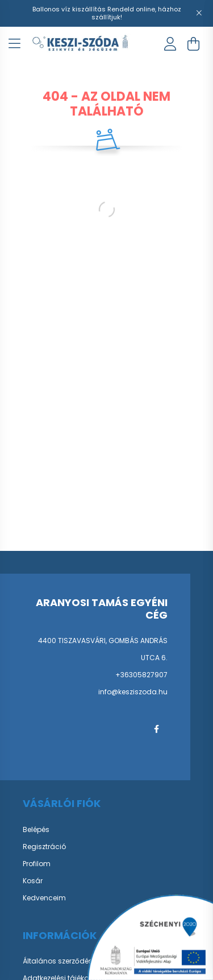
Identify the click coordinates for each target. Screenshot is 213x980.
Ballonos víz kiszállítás (70, 9)
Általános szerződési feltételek (74, 961)
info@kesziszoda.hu (133, 692)
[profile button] (170, 44)
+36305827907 (141, 675)
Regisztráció (44, 847)
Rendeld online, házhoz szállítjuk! (136, 13)
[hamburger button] (14, 44)
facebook (156, 729)
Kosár (33, 881)
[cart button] (193, 44)
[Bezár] (199, 13)
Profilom (37, 864)
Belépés (36, 830)
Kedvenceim (44, 898)
